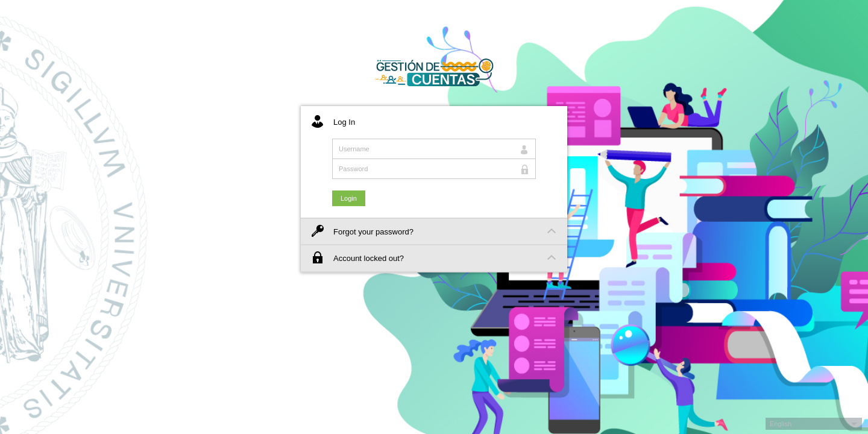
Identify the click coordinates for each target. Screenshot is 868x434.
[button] (814, 424)
